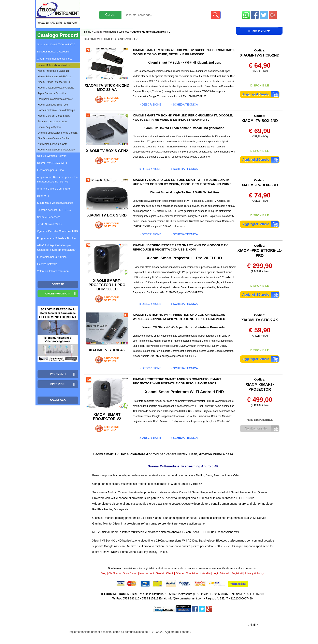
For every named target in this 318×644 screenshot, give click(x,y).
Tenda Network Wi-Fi (49, 224)
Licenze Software (47, 264)
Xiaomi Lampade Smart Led (53, 105)
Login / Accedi (143, 24)
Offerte (180, 573)
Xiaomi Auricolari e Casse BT (53, 71)
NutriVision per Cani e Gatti (52, 144)
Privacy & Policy (254, 573)
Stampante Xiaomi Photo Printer (55, 99)
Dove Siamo (130, 573)
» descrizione (150, 104)
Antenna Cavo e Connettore (53, 189)
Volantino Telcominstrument (53, 271)
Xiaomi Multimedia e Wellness (112, 32)
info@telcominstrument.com (185, 598)
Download (58, 400)
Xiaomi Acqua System (50, 127)
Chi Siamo (115, 573)
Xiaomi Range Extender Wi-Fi (54, 82)
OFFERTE (58, 284)
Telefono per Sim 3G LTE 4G (54, 210)
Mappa (259, 5)
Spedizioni (127, 5)
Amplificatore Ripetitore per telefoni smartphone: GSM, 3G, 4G (58, 179)
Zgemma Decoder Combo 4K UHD (57, 231)
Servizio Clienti (179, 5)
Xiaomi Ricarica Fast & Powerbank (56, 150)
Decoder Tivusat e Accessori (54, 52)
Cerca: (110, 15)
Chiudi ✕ (253, 625)
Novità (93, 5)
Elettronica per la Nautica (52, 257)
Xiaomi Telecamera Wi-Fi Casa (54, 77)
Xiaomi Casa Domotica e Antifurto (56, 88)
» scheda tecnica (184, 104)
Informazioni (210, 5)
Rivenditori (200, 24)
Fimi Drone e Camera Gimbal (54, 138)
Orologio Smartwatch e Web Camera (58, 133)
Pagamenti (151, 5)
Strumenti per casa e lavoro (53, 122)
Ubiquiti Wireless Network (52, 156)
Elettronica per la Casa (50, 170)
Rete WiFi (43, 196)
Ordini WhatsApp (58, 294)
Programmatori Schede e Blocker (56, 238)
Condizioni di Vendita (198, 573)
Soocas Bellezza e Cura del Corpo (56, 110)
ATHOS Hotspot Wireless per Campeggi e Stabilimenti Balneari (57, 248)
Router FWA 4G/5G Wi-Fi (52, 163)
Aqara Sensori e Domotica (52, 93)
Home (88, 32)
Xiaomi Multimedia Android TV (54, 65)
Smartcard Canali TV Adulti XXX (56, 44)
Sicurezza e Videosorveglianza (55, 203)
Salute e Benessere (49, 217)
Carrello (259, 23)
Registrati (173, 24)
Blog (92, 24)
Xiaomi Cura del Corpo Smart (54, 116)
